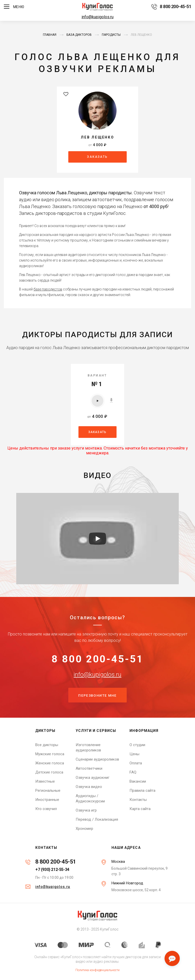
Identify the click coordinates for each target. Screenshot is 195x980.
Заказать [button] (97, 157)
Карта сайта (140, 809)
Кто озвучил (46, 809)
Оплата (136, 763)
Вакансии (138, 781)
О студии (137, 745)
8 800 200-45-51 (98, 659)
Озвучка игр (86, 810)
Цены (134, 754)
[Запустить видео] (97, 538)
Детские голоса (49, 772)
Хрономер (84, 829)
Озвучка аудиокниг (93, 778)
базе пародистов (48, 289)
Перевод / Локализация (97, 819)
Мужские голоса (50, 754)
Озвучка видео (89, 787)
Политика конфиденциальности (97, 970)
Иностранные (47, 800)
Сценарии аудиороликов (97, 759)
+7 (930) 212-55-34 (52, 870)
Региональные (48, 790)
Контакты (138, 800)
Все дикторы (47, 745)
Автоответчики (89, 768)
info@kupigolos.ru (97, 17)
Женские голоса (50, 763)
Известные (45, 781)
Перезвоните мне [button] (97, 696)
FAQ (133, 772)
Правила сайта (142, 790)
